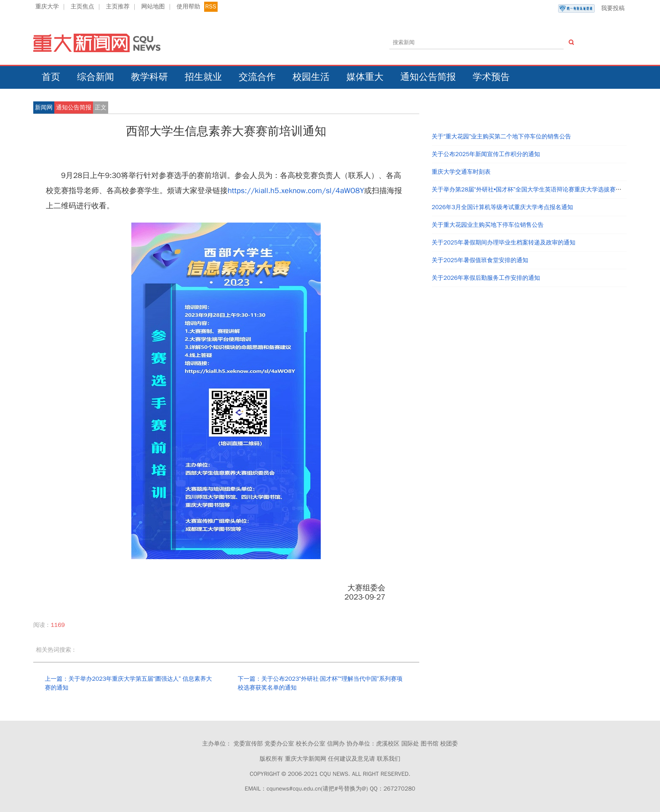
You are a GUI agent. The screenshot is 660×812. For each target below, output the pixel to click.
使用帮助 (188, 7)
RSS (211, 7)
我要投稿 (591, 8)
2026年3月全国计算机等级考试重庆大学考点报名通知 (503, 207)
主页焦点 (82, 7)
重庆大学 (47, 7)
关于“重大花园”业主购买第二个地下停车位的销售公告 (502, 137)
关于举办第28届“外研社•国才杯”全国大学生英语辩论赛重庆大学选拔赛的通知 (533, 190)
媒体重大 (365, 77)
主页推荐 (118, 7)
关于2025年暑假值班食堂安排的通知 (480, 260)
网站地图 (153, 7)
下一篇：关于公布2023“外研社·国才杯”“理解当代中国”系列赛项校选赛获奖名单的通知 (320, 683)
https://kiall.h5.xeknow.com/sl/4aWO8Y (296, 191)
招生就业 (203, 77)
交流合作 (257, 77)
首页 (51, 77)
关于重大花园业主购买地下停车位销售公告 (488, 225)
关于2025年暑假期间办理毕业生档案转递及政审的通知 (504, 243)
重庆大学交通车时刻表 (461, 172)
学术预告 (491, 77)
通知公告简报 (428, 77)
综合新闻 (96, 77)
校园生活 (311, 77)
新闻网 (44, 107)
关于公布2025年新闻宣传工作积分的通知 (486, 154)
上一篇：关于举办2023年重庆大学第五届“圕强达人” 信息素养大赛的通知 (128, 683)
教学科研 (149, 77)
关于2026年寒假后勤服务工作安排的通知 (486, 278)
